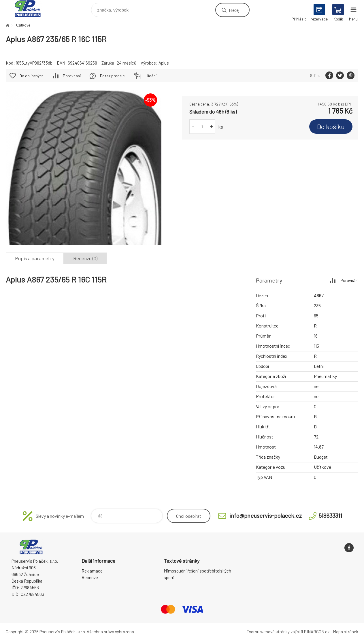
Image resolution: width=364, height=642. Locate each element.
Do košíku (331, 127)
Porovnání (72, 76)
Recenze (90, 577)
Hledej (234, 10)
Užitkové (23, 25)
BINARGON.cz (317, 632)
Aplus (164, 63)
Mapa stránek (346, 632)
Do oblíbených (32, 76)
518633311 (330, 515)
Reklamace (92, 571)
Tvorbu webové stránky (268, 632)
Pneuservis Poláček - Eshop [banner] (31, 9)
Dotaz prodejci (113, 76)
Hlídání (151, 76)
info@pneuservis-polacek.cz (266, 515)
